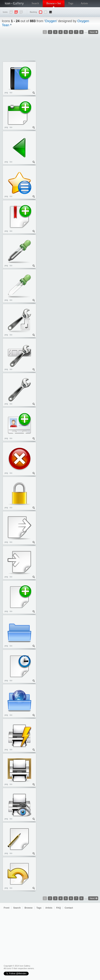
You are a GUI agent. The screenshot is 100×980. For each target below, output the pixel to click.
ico (11, 92)
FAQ (59, 908)
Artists (84, 3)
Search (35, 3)
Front (7, 908)
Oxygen (51, 21)
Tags (71, 3)
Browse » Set (54, 3)
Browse (29, 908)
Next (92, 898)
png (6, 92)
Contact (69, 908)
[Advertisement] (83, 82)
